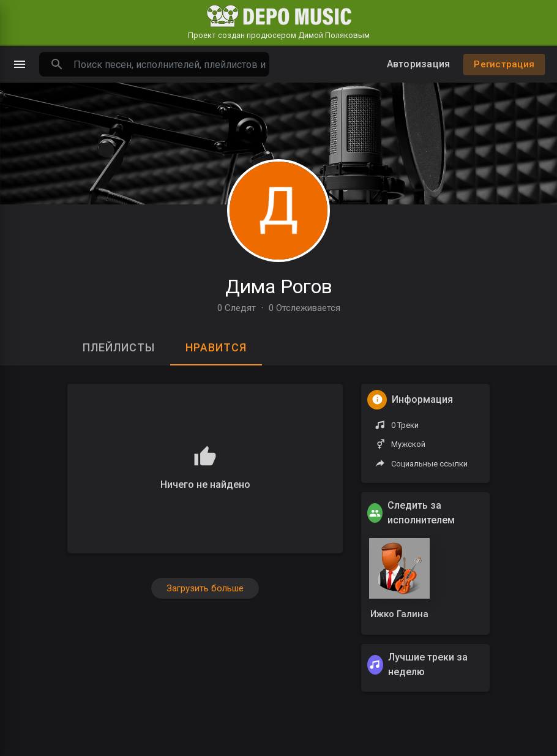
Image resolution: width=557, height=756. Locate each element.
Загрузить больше (205, 588)
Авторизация (419, 64)
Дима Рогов (279, 286)
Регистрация (504, 64)
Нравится (216, 347)
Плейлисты (119, 347)
